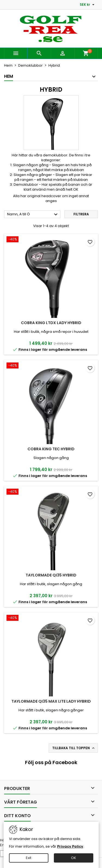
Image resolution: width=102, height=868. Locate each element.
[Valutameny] (88, 5)
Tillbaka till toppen (74, 748)
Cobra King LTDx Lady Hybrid (51, 323)
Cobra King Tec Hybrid (51, 449)
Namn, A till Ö (33, 215)
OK (74, 858)
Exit (29, 858)
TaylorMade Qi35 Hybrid (51, 575)
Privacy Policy (70, 846)
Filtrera (81, 214)
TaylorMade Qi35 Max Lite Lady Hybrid (51, 701)
